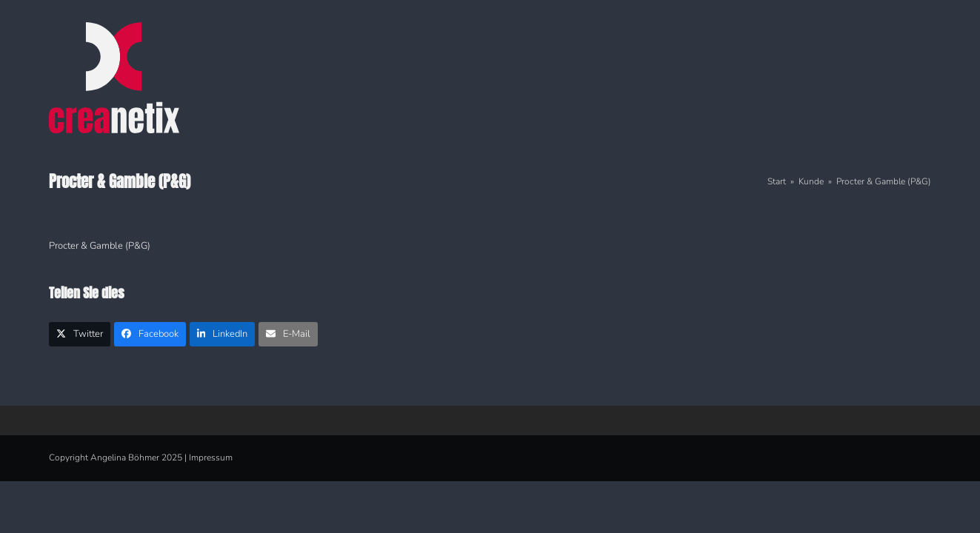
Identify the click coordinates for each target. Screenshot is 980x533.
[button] (80, 334)
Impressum (211, 457)
